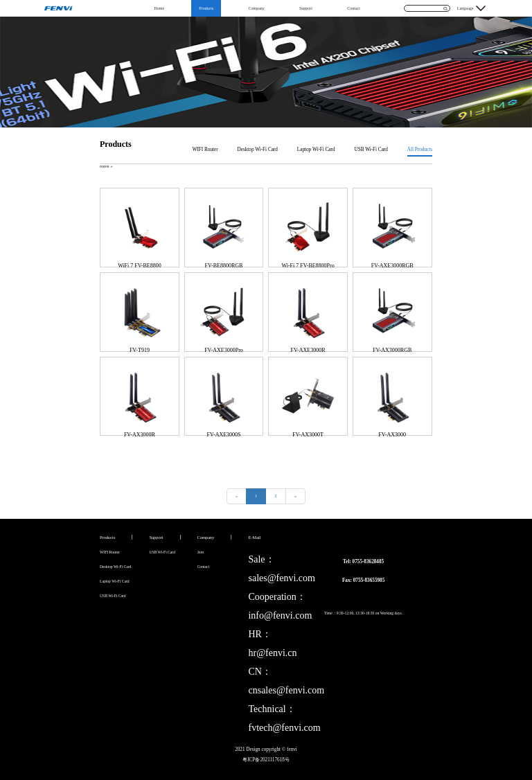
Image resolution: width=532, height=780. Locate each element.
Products (206, 8)
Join (201, 552)
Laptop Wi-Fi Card (316, 150)
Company (256, 8)
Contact (354, 8)
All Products (420, 150)
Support (306, 8)
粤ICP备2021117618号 (266, 760)
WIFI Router (205, 150)
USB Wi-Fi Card (371, 150)
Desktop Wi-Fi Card (258, 150)
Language (465, 8)
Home (159, 8)
